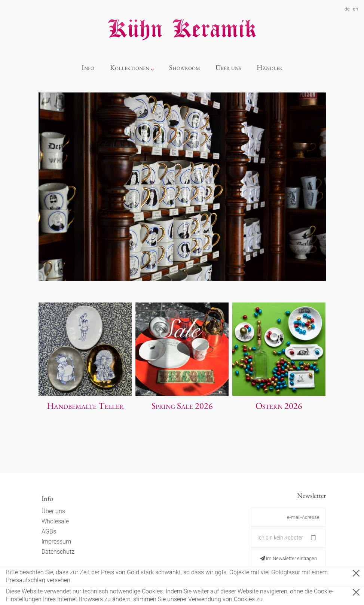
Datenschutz (58, 552)
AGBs (49, 531)
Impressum (56, 542)
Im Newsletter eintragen (288, 558)
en (355, 9)
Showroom (185, 68)
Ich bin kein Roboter (280, 538)
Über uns (228, 68)
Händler (270, 68)
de (347, 9)
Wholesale (55, 521)
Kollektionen (130, 68)
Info (88, 68)
